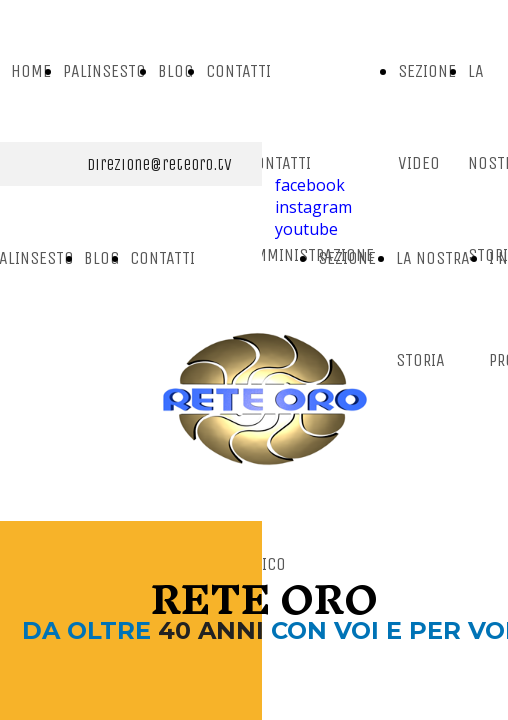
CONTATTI (238, 71)
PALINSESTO (104, 71)
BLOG (176, 71)
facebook (310, 185)
